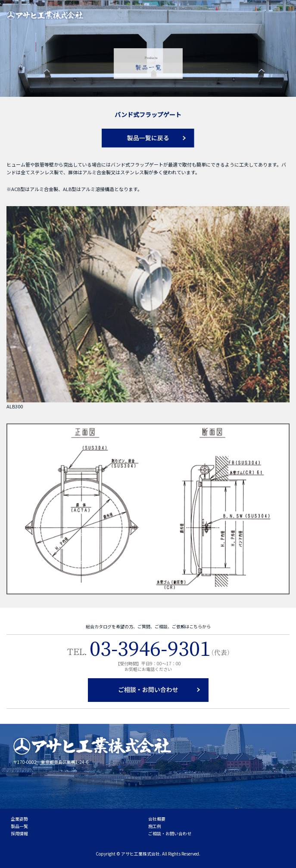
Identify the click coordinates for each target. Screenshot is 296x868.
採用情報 (19, 833)
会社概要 (157, 819)
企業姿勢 (19, 819)
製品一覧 (19, 826)
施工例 (155, 826)
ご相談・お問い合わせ (170, 833)
